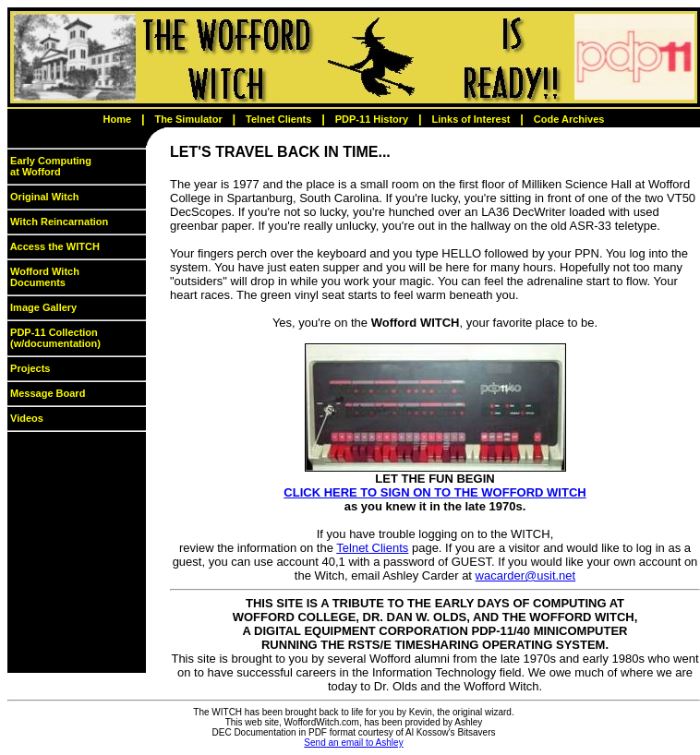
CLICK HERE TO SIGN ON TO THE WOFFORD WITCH (434, 492)
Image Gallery (42, 307)
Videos (25, 418)
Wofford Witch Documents (43, 277)
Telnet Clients (278, 119)
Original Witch (43, 197)
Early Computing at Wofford (49, 166)
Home (118, 119)
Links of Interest (471, 119)
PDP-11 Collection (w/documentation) (54, 338)
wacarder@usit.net (526, 575)
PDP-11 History (372, 119)
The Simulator (188, 119)
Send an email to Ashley (353, 743)
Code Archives (569, 119)
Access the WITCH (54, 246)
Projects (29, 368)
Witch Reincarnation (58, 222)
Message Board (46, 393)
